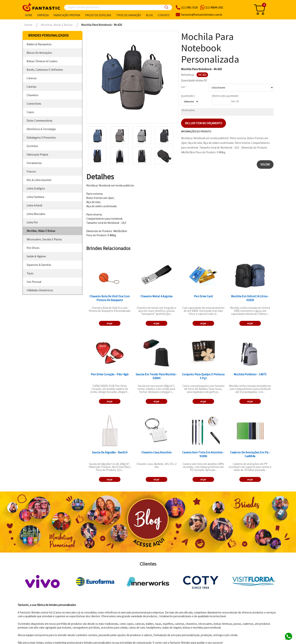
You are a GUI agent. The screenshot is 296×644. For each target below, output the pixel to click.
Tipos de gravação (129, 15)
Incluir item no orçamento (203, 123)
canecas (32, 78)
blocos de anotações (39, 53)
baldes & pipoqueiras (39, 44)
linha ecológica (36, 188)
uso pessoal (34, 282)
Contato (164, 15)
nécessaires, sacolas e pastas (44, 239)
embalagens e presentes (41, 138)
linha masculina (36, 214)
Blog (149, 15)
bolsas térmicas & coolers (42, 61)
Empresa (43, 15)
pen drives (33, 248)
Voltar (265, 164)
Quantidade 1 (188, 96)
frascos (31, 171)
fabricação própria (37, 154)
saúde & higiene (36, 256)
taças (30, 273)
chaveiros (32, 95)
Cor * (184, 87)
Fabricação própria (67, 15)
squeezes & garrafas (39, 265)
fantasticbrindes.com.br (202, 15)
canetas (32, 87)
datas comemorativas (40, 121)
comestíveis (34, 104)
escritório (32, 146)
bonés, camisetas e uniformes (45, 70)
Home (29, 15)
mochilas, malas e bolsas (41, 231)
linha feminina (35, 197)
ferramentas (34, 163)
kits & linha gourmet (39, 180)
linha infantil (34, 205)
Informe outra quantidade (225, 96)
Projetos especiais (98, 15)
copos (30, 112)
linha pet (32, 222)
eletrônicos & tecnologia (41, 129)
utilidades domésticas (40, 290)
